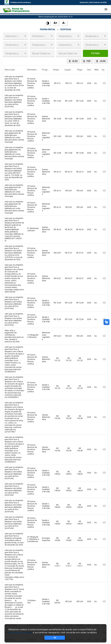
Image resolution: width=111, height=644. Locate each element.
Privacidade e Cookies (20, 632)
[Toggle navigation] (106, 9)
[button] (25, 36)
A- (64, 23)
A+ (55, 23)
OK (55, 638)
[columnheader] (14, 70)
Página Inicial (48, 29)
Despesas (66, 29)
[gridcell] (14, 83)
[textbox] (42, 53)
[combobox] (13, 36)
